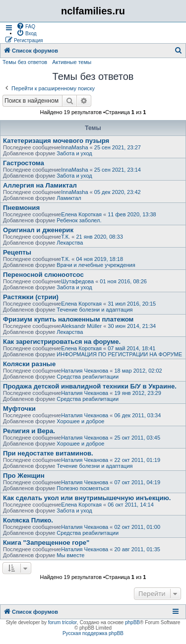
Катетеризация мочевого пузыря (56, 141)
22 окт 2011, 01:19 (137, 460)
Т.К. (65, 237)
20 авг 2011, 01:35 (137, 549)
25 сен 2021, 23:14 (118, 170)
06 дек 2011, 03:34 (137, 415)
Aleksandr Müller (81, 326)
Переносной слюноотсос (43, 275)
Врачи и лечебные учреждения (96, 265)
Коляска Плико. (28, 520)
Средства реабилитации (88, 377)
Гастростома (24, 163)
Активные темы (72, 62)
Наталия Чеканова (85, 371)
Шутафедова (77, 281)
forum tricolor (62, 622)
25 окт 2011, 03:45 (137, 438)
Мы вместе (70, 555)
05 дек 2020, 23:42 (118, 192)
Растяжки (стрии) (31, 297)
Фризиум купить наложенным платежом (68, 319)
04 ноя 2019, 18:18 (99, 259)
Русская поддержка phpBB (93, 633)
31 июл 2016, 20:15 (132, 304)
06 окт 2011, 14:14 (131, 505)
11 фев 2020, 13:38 (132, 214)
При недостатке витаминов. (48, 453)
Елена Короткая (81, 214)
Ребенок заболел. (79, 220)
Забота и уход (74, 153)
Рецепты (17, 252)
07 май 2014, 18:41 (131, 348)
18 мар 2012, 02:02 (138, 371)
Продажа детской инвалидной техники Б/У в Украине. (90, 386)
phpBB (132, 622)
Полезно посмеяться (83, 488)
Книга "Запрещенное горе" (46, 543)
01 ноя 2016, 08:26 (123, 281)
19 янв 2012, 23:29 (137, 393)
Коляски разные (29, 364)
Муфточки (19, 409)
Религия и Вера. (29, 431)
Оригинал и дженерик (38, 230)
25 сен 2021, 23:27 (118, 147)
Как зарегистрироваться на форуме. (62, 342)
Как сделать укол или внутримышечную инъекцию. (87, 498)
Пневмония (21, 208)
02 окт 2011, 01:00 (137, 527)
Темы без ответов (25, 62)
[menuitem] (26, 26)
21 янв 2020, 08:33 (99, 237)
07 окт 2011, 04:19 (137, 482)
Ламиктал (69, 198)
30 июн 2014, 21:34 (132, 326)
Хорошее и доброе (80, 421)
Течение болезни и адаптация (94, 310)
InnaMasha (74, 147)
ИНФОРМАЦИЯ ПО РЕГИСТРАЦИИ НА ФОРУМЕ (119, 354)
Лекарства (70, 243)
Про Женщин (24, 476)
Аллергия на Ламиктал (40, 185)
